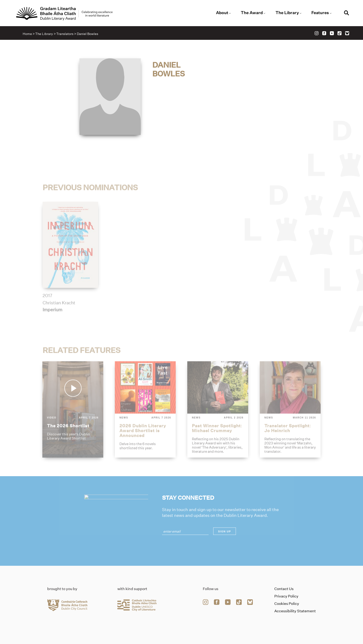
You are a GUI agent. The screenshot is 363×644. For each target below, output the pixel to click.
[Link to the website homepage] (64, 14)
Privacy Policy (286, 596)
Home (27, 34)
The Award (252, 13)
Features (320, 13)
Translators (65, 34)
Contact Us (284, 589)
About (222, 13)
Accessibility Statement (295, 611)
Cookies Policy (287, 604)
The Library (287, 13)
